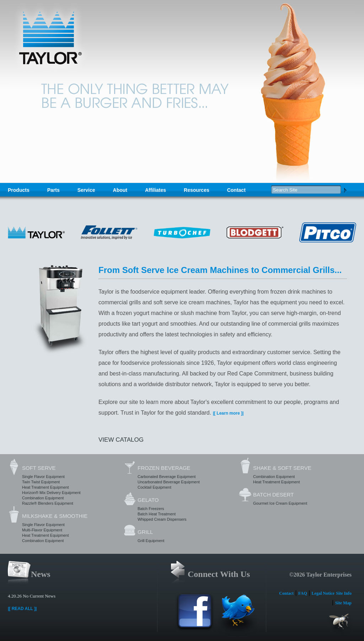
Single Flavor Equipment (43, 477)
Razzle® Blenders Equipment (48, 503)
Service (86, 190)
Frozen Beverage (164, 468)
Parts (53, 190)
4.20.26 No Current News (32, 596)
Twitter (237, 614)
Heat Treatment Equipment (45, 487)
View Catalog (121, 440)
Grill (145, 532)
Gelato (148, 500)
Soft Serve (39, 468)
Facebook (195, 614)
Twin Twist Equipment (41, 482)
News (41, 574)
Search (345, 190)
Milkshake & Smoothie (55, 516)
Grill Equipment (151, 541)
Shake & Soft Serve (282, 468)
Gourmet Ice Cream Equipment (280, 503)
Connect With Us (219, 574)
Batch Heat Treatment (157, 514)
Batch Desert (273, 495)
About (120, 190)
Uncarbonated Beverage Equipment (169, 482)
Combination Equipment (43, 498)
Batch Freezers (151, 509)
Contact (236, 190)
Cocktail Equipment (154, 487)
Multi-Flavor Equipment (42, 530)
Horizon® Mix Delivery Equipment (51, 493)
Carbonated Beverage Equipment (167, 477)
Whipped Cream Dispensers (162, 519)
